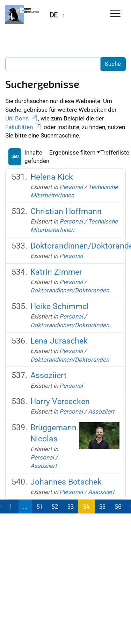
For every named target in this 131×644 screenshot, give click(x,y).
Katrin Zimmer (56, 272)
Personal (71, 187)
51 (39, 506)
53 (71, 506)
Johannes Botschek (66, 482)
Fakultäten (24, 127)
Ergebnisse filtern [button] (72, 152)
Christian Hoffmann (66, 211)
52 (55, 506)
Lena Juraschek (59, 341)
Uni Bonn (22, 118)
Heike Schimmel (60, 307)
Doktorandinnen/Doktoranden (70, 290)
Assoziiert (49, 375)
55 (102, 506)
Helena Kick (52, 177)
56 (118, 506)
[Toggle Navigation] (115, 14)
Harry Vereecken (60, 402)
